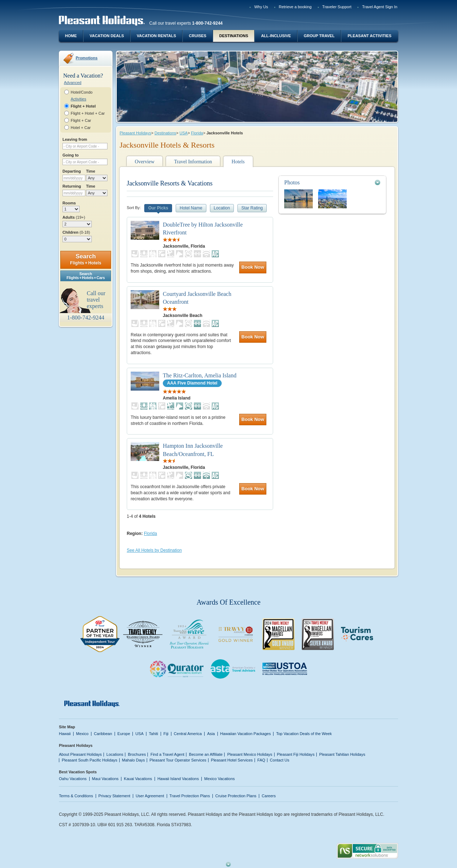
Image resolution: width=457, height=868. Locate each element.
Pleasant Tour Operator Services (178, 760)
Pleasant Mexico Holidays (250, 754)
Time (91, 171)
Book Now (253, 267)
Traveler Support (337, 7)
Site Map (67, 727)
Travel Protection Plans (190, 796)
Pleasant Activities (370, 36)
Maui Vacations (106, 779)
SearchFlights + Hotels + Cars (86, 276)
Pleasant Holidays (135, 133)
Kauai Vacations (138, 779)
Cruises (198, 36)
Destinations (234, 36)
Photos (292, 182)
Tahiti (154, 734)
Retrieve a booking (295, 7)
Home (71, 36)
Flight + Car (81, 120)
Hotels (238, 162)
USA (184, 133)
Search (86, 259)
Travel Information (193, 162)
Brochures (137, 754)
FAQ (261, 760)
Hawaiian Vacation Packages (246, 734)
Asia (211, 734)
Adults (74, 217)
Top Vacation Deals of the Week (304, 734)
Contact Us (280, 760)
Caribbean (103, 734)
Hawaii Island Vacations (178, 779)
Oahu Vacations (73, 779)
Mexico (82, 734)
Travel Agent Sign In (380, 7)
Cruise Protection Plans (236, 796)
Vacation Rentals (156, 36)
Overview (144, 162)
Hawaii (65, 734)
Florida (197, 133)
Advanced (73, 83)
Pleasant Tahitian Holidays (342, 754)
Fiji (166, 734)
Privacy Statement (114, 796)
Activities (78, 99)
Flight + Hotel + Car (88, 113)
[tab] (332, 182)
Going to (71, 155)
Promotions (87, 58)
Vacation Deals (107, 36)
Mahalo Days (134, 760)
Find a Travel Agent (167, 754)
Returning (72, 186)
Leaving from (75, 139)
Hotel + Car (81, 128)
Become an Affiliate (206, 754)
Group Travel (319, 36)
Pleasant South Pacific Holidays (90, 760)
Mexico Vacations (220, 779)
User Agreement (150, 796)
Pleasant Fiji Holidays (296, 754)
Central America (188, 734)
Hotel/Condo (82, 92)
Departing (72, 171)
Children (76, 232)
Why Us (261, 7)
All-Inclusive (276, 36)
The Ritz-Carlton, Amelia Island (200, 375)
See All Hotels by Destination (154, 550)
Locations (115, 754)
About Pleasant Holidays (80, 754)
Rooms (69, 203)
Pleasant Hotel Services (232, 760)
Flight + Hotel (83, 106)
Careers (269, 796)
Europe (124, 734)
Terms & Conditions (76, 796)
